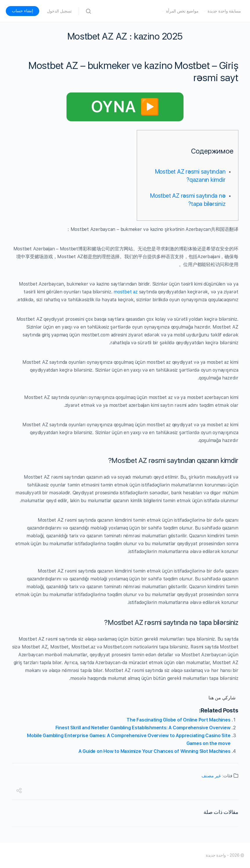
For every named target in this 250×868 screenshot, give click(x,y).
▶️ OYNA (125, 107)
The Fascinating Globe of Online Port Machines (178, 720)
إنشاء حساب (23, 11)
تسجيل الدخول (59, 11)
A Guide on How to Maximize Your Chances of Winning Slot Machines (154, 751)
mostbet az (126, 292)
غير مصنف (211, 776)
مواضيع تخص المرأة (182, 11)
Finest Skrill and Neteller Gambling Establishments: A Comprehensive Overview (143, 728)
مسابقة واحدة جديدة (224, 11)
